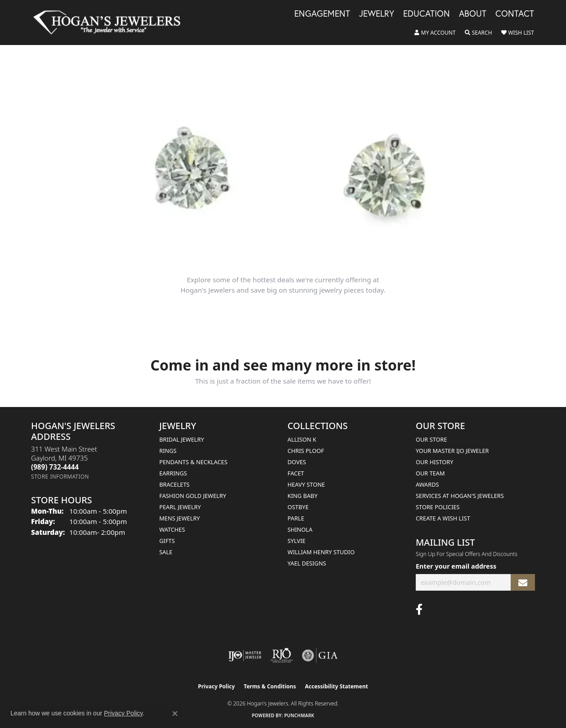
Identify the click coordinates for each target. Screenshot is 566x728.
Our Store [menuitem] (431, 439)
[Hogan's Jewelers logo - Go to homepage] (111, 23)
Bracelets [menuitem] (174, 484)
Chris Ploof (306, 451)
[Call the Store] (55, 467)
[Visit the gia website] (320, 656)
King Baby (303, 496)
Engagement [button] (322, 14)
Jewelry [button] (377, 14)
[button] (435, 33)
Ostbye (298, 507)
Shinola (300, 529)
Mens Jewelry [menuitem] (180, 518)
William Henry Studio (321, 552)
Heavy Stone (306, 484)
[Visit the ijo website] (245, 656)
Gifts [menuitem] (167, 541)
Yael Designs (307, 563)
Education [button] (427, 14)
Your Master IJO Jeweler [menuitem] (452, 451)
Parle (296, 518)
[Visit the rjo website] (282, 656)
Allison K (302, 439)
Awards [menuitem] (427, 484)
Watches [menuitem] (172, 529)
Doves (297, 462)
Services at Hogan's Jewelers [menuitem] (460, 496)
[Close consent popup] (175, 714)
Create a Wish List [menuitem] (443, 518)
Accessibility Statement (337, 686)
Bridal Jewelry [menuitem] (182, 439)
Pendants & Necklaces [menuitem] (193, 462)
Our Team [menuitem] (430, 473)
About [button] (473, 14)
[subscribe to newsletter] (523, 582)
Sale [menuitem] (166, 552)
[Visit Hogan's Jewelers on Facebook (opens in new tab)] (419, 610)
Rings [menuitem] (168, 451)
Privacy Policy (216, 686)
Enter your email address (456, 566)
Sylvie (296, 541)
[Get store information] (60, 477)
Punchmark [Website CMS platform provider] (299, 715)
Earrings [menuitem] (173, 473)
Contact (515, 14)
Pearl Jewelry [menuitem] (180, 507)
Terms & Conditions (270, 686)
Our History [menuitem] (435, 462)
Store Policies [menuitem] (438, 507)
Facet (296, 473)
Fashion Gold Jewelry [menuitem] (193, 496)
